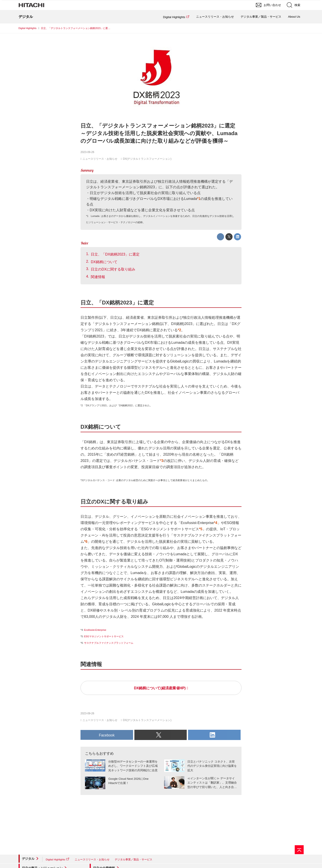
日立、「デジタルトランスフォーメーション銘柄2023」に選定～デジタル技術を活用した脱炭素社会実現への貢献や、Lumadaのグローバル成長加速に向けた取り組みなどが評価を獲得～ (159, 133)
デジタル (28, 859)
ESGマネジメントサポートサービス (104, 636)
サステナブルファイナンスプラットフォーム (109, 643)
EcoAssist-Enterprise (95, 630)
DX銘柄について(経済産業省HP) (160, 688)
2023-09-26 (87, 152)
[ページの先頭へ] (299, 850)
